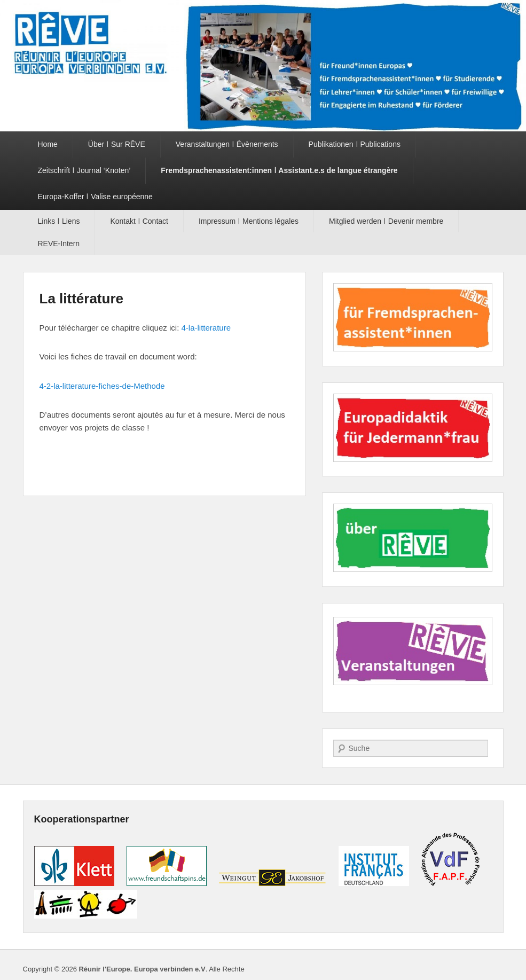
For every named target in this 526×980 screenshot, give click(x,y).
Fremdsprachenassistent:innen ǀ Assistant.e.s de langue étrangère (279, 170)
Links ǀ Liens (59, 221)
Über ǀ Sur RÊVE (117, 144)
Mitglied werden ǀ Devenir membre (386, 221)
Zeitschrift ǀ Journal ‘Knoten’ (84, 170)
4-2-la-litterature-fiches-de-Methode (102, 386)
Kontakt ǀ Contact (139, 221)
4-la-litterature (206, 328)
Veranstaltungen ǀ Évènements (227, 144)
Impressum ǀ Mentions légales (249, 221)
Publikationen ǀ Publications (355, 144)
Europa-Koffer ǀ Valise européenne (95, 197)
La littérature (82, 299)
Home (48, 144)
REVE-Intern (59, 244)
